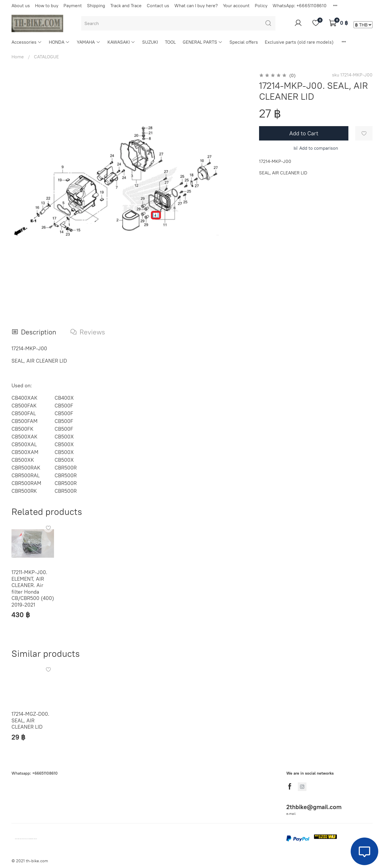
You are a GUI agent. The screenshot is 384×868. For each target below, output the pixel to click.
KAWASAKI (121, 42)
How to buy (47, 5)
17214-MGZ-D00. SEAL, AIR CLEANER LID (30, 720)
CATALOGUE (46, 57)
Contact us (158, 5)
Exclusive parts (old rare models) (299, 42)
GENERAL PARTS (203, 42)
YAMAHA (88, 42)
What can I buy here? (196, 5)
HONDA (59, 42)
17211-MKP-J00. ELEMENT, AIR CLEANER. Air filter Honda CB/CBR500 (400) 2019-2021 (33, 588)
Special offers (244, 42)
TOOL (170, 42)
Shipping (96, 5)
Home (18, 57)
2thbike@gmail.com (314, 807)
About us (21, 5)
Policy (261, 5)
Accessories (27, 42)
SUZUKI (150, 42)
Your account (236, 5)
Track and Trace (126, 5)
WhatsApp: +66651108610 (300, 5)
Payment (73, 5)
